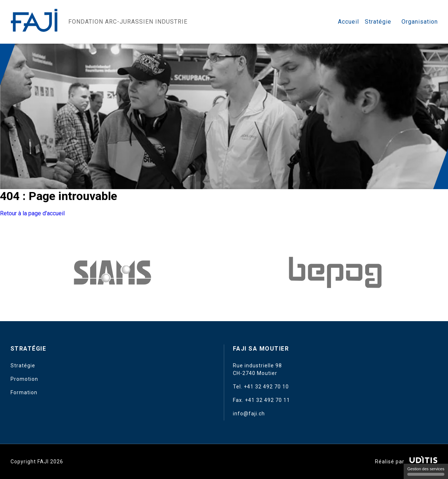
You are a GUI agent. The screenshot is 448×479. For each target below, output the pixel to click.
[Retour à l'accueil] (35, 22)
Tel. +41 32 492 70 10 (261, 387)
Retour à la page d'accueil (32, 213)
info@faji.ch (249, 414)
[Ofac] (335, 272)
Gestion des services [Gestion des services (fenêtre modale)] (426, 471)
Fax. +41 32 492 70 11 (261, 400)
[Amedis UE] (113, 272)
